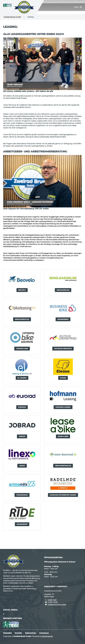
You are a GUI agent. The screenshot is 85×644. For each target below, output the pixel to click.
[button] (78, 7)
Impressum (44, 633)
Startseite (7, 633)
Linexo (26, 240)
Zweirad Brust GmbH (12, 17)
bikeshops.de (47, 636)
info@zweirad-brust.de (57, 605)
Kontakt (18, 633)
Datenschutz (31, 633)
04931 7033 (52, 600)
